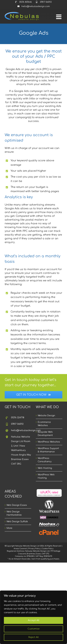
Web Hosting (45, 468)
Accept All (34, 620)
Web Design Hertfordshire (14, 513)
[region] (33, 617)
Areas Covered (20, 549)
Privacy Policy (34, 549)
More (9, 528)
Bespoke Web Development (45, 434)
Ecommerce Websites (44, 424)
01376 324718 (18, 418)
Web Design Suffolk (17, 522)
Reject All (33, 637)
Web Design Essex (17, 505)
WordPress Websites (49, 442)
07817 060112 (17, 424)
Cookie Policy (48, 549)
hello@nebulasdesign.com (21, 430)
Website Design (46, 416)
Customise (34, 629)
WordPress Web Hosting (46, 476)
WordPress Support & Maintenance (48, 450)
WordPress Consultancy (45, 460)
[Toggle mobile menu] (59, 17)
